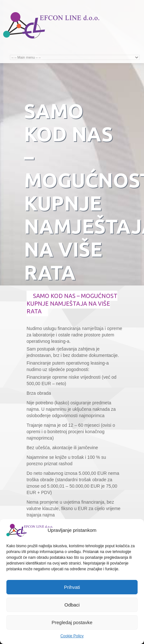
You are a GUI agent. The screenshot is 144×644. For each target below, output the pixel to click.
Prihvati (72, 587)
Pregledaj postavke (72, 622)
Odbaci (72, 605)
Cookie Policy (72, 636)
